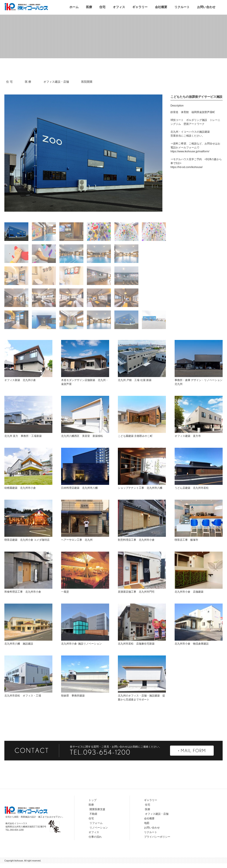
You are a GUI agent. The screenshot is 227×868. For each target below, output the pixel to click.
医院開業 (87, 82)
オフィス (119, 7)
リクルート (182, 7)
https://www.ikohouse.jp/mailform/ (190, 168)
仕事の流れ (95, 853)
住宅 (102, 7)
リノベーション (99, 844)
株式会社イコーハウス (26, 7)
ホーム (74, 7)
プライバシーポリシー (157, 853)
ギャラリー (140, 7)
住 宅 (9, 82)
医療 (89, 7)
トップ (93, 817)
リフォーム (96, 839)
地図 (147, 839)
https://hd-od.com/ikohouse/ (187, 184)
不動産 (93, 830)
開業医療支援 (97, 826)
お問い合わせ (206, 7)
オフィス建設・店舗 (56, 82)
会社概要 (161, 7)
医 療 (28, 82)
